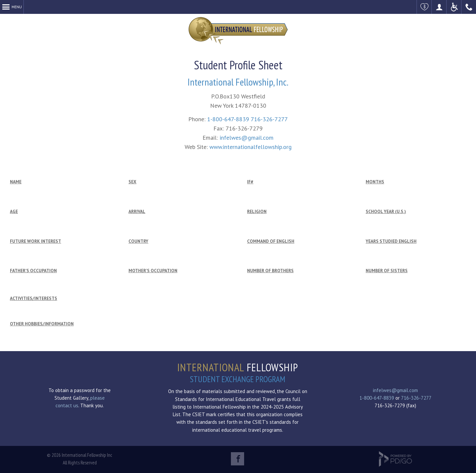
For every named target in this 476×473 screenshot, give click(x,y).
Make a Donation (424, 7)
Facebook (238, 459)
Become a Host (439, 7)
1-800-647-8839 (228, 119)
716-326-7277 (269, 119)
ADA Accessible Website (454, 7)
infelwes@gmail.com (247, 138)
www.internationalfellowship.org (251, 147)
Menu (17, 7)
